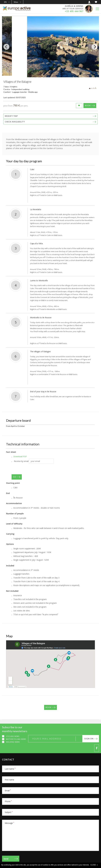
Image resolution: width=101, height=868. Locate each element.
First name (9, 780)
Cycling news (13, 736)
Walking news (13, 742)
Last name (10, 769)
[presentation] (32, 469)
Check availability (15, 122)
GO (15, 477)
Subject (9, 812)
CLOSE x (94, 865)
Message (9, 823)
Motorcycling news (16, 739)
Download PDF (20, 456)
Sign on (89, 739)
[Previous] (6, 47)
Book (88, 105)
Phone (8, 801)
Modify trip (11, 116)
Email (8, 791)
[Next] (95, 47)
